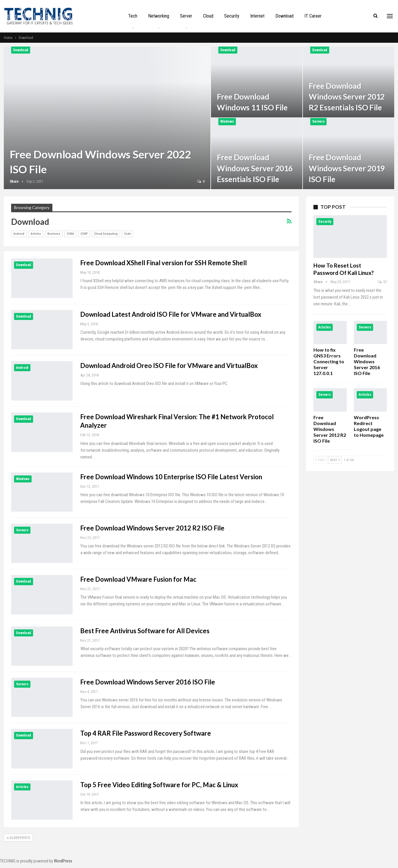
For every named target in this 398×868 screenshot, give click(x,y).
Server (186, 16)
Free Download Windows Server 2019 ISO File (347, 168)
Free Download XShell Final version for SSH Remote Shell (163, 263)
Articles (36, 234)
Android (19, 234)
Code (127, 234)
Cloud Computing (106, 234)
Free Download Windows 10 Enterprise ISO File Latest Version (171, 477)
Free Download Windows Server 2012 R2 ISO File (152, 528)
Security (232, 16)
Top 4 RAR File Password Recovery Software (146, 733)
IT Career (313, 16)
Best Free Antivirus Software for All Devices (145, 631)
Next (335, 460)
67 (382, 282)
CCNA (70, 234)
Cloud (208, 16)
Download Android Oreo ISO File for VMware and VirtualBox (169, 365)
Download (284, 16)
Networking (159, 16)
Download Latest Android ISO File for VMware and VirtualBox (171, 314)
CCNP (84, 234)
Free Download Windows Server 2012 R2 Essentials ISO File (347, 97)
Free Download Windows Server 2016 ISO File (148, 682)
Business (54, 234)
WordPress (63, 861)
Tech (133, 16)
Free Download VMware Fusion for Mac (138, 579)
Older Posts (18, 838)
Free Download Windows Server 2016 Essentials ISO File (255, 168)
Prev (320, 460)
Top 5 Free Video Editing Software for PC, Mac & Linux (159, 785)
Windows (227, 121)
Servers (318, 121)
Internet (257, 16)
